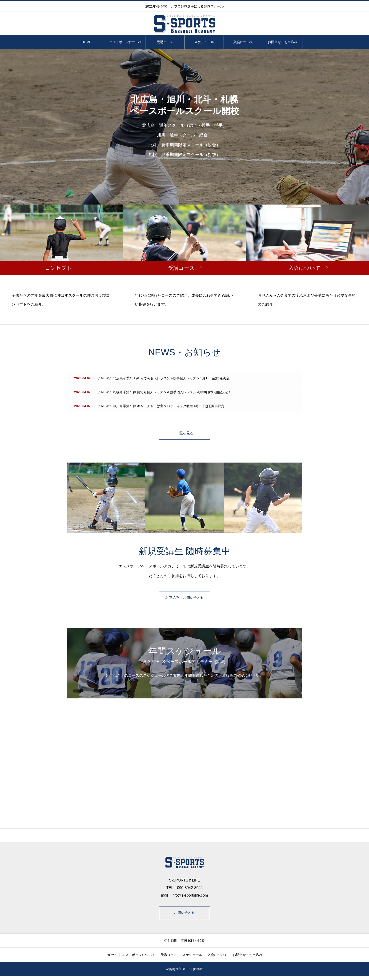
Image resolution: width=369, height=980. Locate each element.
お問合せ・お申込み (283, 42)
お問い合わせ (184, 916)
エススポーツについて (126, 42)
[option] (184, 127)
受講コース (165, 42)
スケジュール (204, 42)
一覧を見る (184, 434)
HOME (86, 42)
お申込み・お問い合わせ (184, 600)
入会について (243, 42)
